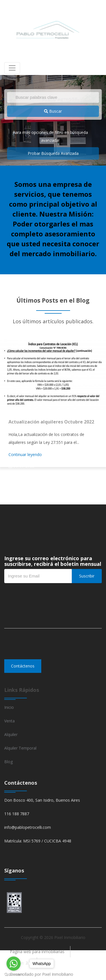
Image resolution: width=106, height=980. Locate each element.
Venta (9, 721)
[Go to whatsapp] (14, 964)
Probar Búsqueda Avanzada (53, 153)
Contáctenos (23, 666)
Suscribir (87, 576)
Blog (8, 762)
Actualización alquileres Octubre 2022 (51, 422)
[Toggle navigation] (12, 68)
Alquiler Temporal (20, 748)
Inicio (9, 707)
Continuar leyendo (25, 454)
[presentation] (47, 594)
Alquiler (11, 734)
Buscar (53, 111)
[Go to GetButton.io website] (14, 974)
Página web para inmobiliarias (37, 952)
